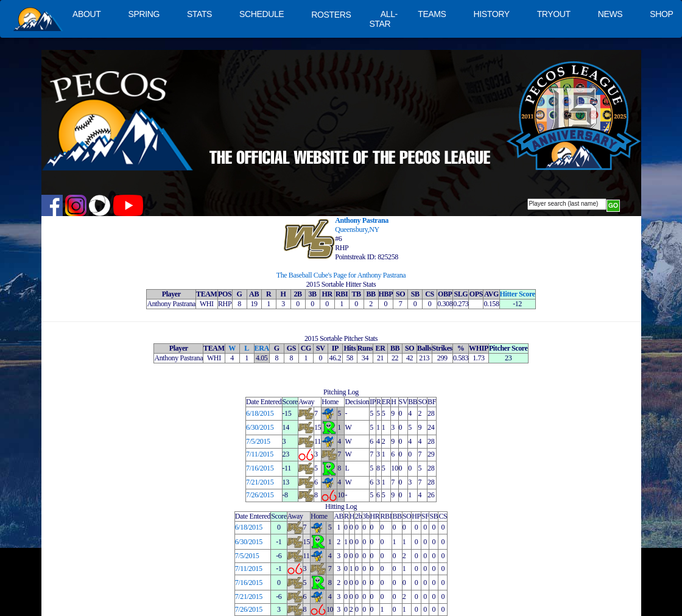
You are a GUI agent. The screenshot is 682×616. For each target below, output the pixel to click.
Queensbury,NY (357, 229)
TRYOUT (554, 14)
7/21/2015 (260, 482)
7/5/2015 (258, 441)
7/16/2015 (260, 468)
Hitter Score (518, 294)
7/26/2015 (260, 495)
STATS (199, 14)
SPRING (143, 14)
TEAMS (432, 14)
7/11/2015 (260, 454)
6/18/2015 (260, 413)
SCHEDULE (262, 14)
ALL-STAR (383, 19)
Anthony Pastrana (362, 220)
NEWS (610, 14)
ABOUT (86, 14)
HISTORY (492, 14)
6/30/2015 (260, 427)
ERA (262, 348)
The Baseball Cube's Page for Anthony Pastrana (341, 275)
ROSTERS (331, 15)
